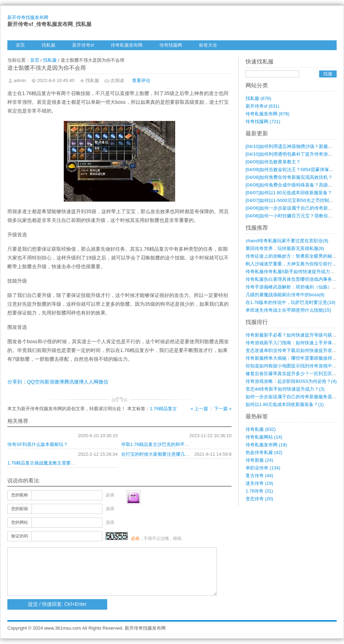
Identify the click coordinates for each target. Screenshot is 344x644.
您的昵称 (20, 495)
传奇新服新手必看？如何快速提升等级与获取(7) (294, 335)
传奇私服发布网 (127, 45)
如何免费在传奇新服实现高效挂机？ (289, 177)
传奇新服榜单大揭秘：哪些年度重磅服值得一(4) (294, 358)
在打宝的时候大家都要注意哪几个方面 (160, 454)
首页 (20, 45)
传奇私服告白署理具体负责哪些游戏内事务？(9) (294, 279)
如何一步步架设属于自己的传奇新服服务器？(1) (294, 397)
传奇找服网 (171, 45)
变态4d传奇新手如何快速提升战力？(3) (285, 389)
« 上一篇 (199, 409)
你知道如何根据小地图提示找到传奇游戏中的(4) (294, 366)
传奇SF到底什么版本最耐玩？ (38, 444)
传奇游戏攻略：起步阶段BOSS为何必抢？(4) (291, 381)
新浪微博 (54, 382)
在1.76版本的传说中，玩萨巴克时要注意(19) (290, 302)
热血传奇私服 (264, 452)
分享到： (17, 382)
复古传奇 (259, 476)
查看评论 (141, 80)
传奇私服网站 (264, 437)
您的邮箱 (20, 509)
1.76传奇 (259, 491)
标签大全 (208, 45)
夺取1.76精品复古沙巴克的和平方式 (157, 444)
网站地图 (95, 55)
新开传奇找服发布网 (28, 17)
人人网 (91, 382)
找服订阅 (60, 55)
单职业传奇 (263, 468)
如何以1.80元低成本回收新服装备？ (289, 193)
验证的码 (20, 536)
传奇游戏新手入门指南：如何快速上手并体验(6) (294, 343)
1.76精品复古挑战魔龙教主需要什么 (44, 463)
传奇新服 (259, 460)
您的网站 (20, 522)
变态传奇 (259, 499)
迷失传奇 (259, 483)
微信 (103, 382)
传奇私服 (261, 429)
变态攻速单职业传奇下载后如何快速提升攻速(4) (294, 350)
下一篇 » (223, 409)
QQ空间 (36, 382)
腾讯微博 (74, 382)
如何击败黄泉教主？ (273, 162)
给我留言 (25, 55)
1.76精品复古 (163, 409)
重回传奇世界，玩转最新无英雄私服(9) (285, 248)
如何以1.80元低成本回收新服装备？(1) (285, 404)
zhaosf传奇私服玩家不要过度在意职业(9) (287, 241)
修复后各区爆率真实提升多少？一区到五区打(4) (294, 374)
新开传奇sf (83, 45)
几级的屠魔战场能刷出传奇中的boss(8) (285, 295)
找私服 (49, 45)
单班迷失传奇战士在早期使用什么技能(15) (288, 310)
